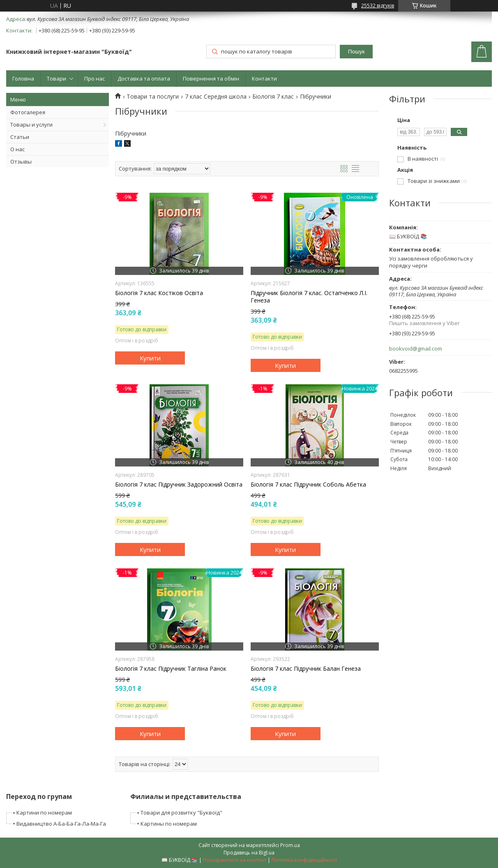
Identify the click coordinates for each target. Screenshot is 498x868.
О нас (17, 149)
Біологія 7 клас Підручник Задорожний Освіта (179, 485)
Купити (150, 358)
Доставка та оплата (144, 78)
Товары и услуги (31, 125)
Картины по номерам (169, 824)
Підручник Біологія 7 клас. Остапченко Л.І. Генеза (309, 297)
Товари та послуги (153, 97)
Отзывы (21, 162)
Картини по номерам (44, 813)
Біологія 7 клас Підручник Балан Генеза (306, 669)
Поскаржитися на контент (235, 860)
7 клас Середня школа (216, 97)
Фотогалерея (28, 112)
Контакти (264, 78)
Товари (56, 78)
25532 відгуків (378, 6)
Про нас (95, 78)
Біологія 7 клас (273, 97)
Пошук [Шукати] (356, 52)
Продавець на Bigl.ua (249, 853)
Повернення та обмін (211, 78)
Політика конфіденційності (304, 860)
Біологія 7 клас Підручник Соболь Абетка (308, 485)
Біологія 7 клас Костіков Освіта (159, 293)
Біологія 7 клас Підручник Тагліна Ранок (171, 669)
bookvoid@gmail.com (416, 349)
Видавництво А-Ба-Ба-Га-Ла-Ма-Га (61, 824)
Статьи (20, 137)
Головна (23, 78)
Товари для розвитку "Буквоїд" (181, 813)
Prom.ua (290, 845)
